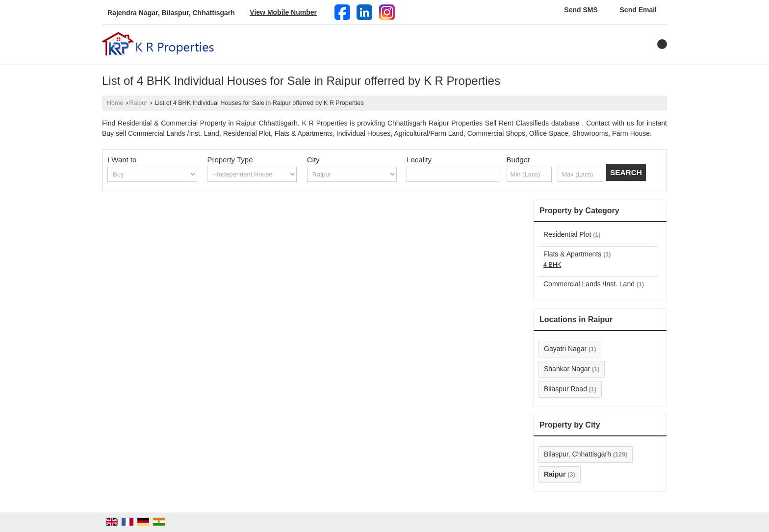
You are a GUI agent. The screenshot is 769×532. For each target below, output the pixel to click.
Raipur (138, 103)
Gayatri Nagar (565, 349)
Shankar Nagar (567, 369)
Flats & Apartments (572, 254)
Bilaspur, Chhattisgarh (577, 454)
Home (115, 103)
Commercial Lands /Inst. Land (589, 284)
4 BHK (552, 265)
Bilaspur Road (565, 389)
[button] (283, 12)
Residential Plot (567, 234)
